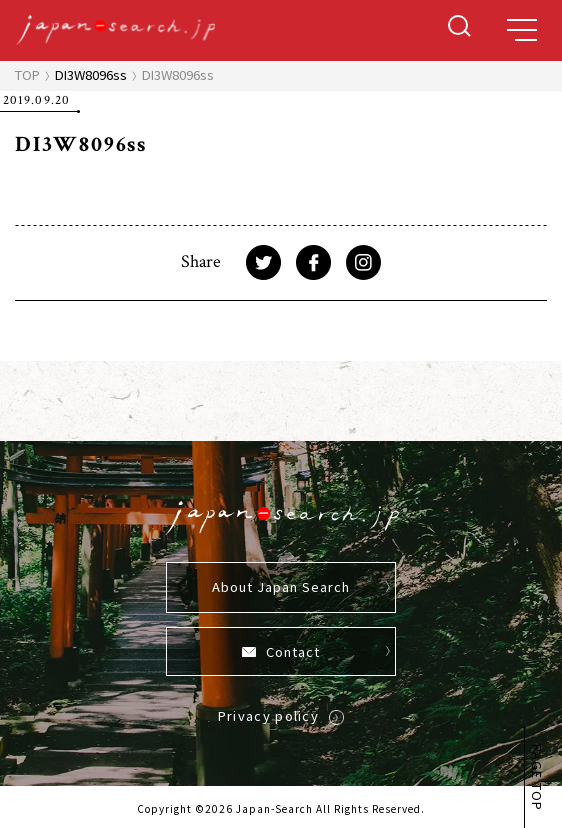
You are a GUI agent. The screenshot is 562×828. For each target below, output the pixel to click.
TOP (27, 74)
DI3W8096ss (91, 74)
